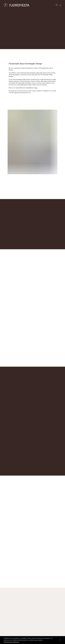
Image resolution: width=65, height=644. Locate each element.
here (36, 90)
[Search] (57, 5)
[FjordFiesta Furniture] (20, 5)
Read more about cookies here (11, 642)
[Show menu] (60, 5)
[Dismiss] (60, 640)
